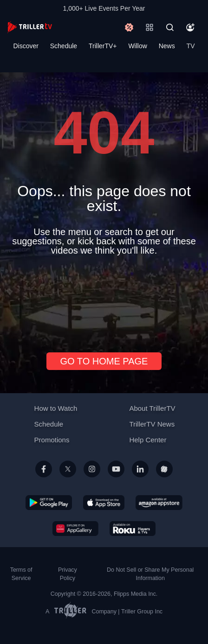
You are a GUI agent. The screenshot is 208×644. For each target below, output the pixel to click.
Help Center (148, 440)
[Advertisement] (104, 300)
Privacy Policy (68, 574)
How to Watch (56, 408)
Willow (137, 46)
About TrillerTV (152, 408)
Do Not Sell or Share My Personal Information (150, 574)
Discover (26, 46)
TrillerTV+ (103, 46)
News (167, 46)
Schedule (64, 46)
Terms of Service (21, 574)
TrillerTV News (152, 424)
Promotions (52, 440)
